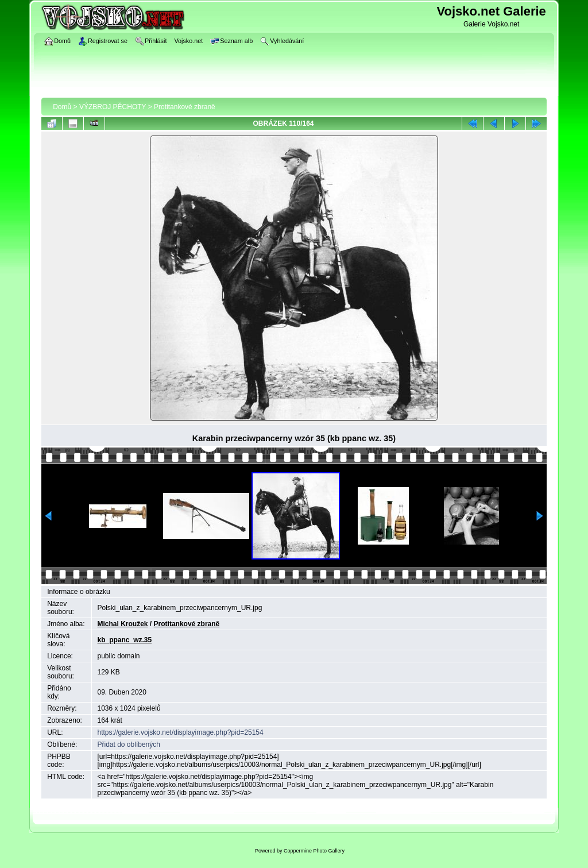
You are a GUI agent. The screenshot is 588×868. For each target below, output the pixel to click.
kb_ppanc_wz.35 (125, 640)
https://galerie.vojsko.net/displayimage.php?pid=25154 (181, 732)
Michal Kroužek (123, 624)
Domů (62, 107)
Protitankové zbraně (185, 107)
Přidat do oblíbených (129, 744)
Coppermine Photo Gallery (314, 851)
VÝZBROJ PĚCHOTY (113, 107)
